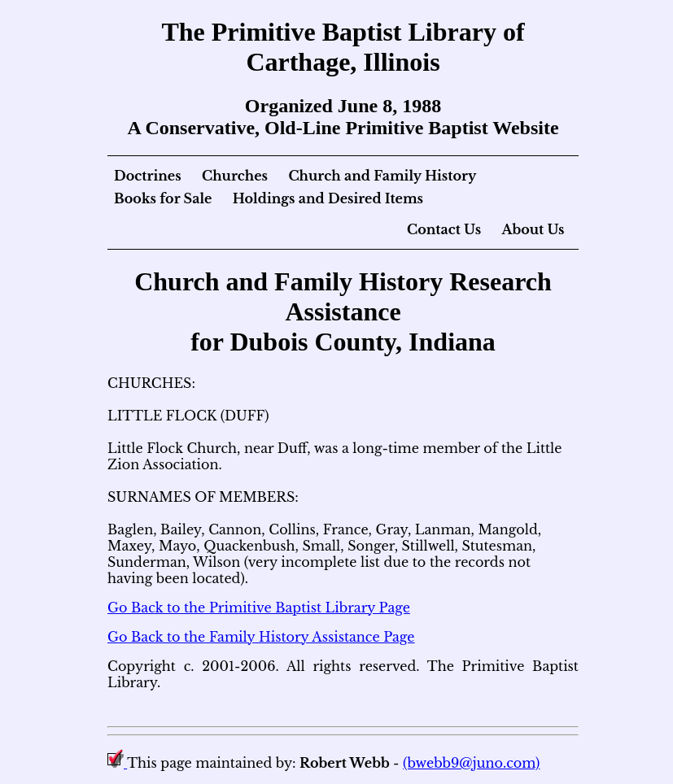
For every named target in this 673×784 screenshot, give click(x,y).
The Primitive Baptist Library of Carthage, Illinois (343, 47)
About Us (533, 229)
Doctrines (148, 176)
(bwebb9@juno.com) (471, 763)
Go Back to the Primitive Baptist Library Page (259, 608)
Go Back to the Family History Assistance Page (261, 637)
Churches (235, 176)
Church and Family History (382, 176)
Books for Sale (163, 198)
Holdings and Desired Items (328, 198)
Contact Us (444, 229)
